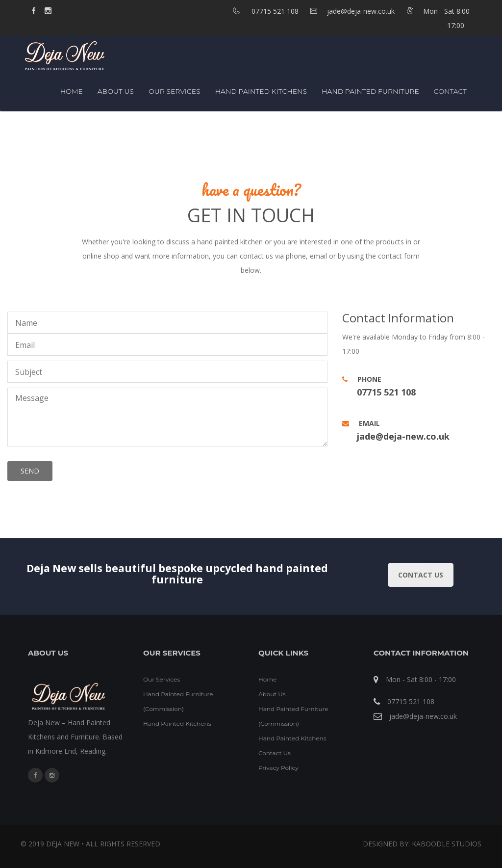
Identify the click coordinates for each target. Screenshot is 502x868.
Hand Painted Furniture (370, 91)
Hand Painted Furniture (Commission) (178, 701)
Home (72, 91)
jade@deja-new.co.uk (403, 436)
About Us (116, 91)
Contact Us (275, 753)
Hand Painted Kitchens (261, 91)
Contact (450, 91)
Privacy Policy (278, 768)
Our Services (175, 91)
